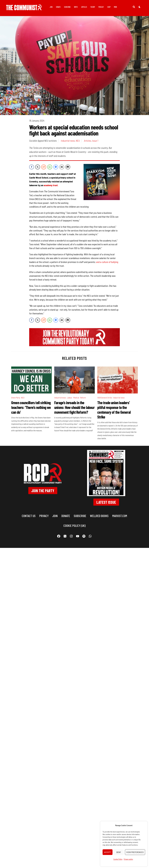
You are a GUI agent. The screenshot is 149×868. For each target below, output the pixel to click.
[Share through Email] (62, 167)
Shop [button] (109, 7)
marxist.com (120, 516)
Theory (93, 7)
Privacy (44, 516)
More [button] (115, 7)
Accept (108, 852)
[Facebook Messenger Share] (56, 167)
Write (76, 7)
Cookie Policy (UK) (74, 526)
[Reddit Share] (44, 167)
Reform (83, 398)
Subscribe (67, 7)
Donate (58, 7)
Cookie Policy (118, 859)
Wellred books (99, 516)
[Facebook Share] (32, 167)
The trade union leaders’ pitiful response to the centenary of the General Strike (114, 410)
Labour (70, 398)
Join (51, 7)
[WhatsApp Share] (50, 167)
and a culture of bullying (107, 262)
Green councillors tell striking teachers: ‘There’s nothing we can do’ (31, 407)
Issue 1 (95, 141)
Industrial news (68, 141)
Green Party (16, 398)
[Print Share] (68, 167)
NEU (78, 141)
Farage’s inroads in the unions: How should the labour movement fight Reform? (74, 407)
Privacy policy (128, 859)
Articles (84, 7)
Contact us (29, 516)
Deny (119, 852)
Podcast (101, 7)
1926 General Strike (105, 398)
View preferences (135, 852)
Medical (76, 398)
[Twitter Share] (38, 167)
